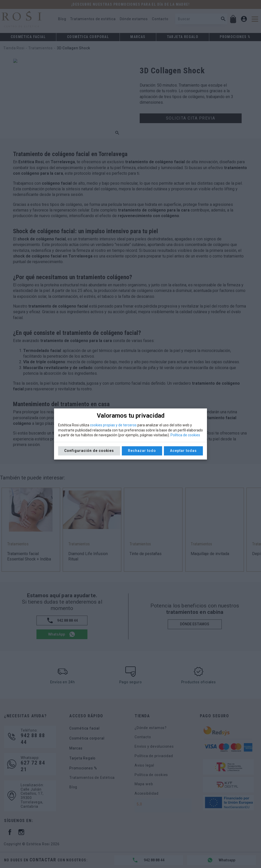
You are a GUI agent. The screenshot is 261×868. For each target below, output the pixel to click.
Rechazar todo (142, 451)
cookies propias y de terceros (113, 425)
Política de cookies (185, 435)
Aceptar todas (183, 451)
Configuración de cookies (89, 451)
